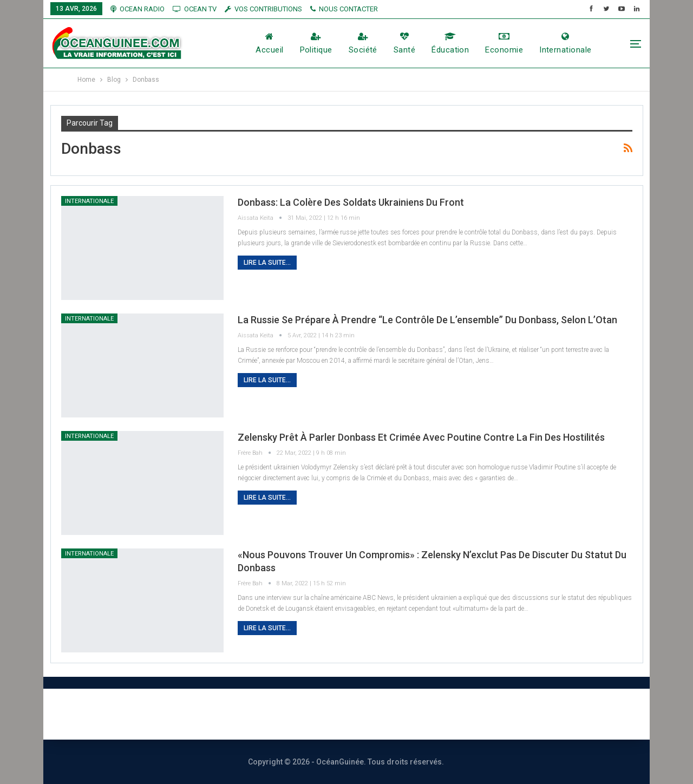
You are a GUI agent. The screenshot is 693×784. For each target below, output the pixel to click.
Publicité (385, 714)
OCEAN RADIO (138, 9)
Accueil (269, 43)
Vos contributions (467, 714)
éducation (450, 43)
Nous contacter (307, 714)
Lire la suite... (267, 263)
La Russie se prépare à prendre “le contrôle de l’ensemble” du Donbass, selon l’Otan (427, 320)
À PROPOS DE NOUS (205, 714)
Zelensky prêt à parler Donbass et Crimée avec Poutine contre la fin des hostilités (421, 437)
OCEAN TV (195, 9)
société (363, 43)
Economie (504, 43)
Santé (404, 43)
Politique (316, 43)
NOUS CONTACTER (344, 9)
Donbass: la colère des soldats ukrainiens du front (351, 202)
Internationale (565, 43)
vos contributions (263, 9)
